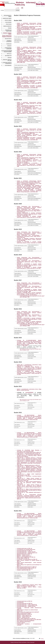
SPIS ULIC (9, 54)
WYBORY (9, 46)
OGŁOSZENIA (8, 22)
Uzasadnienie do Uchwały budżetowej (26, 550)
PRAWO (10, 28)
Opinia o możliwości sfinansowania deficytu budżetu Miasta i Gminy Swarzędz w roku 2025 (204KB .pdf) (29, 78)
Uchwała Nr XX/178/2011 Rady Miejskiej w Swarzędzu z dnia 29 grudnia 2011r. (29, 451)
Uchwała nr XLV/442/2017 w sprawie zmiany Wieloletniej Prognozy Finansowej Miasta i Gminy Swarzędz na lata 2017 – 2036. (29, 265)
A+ (18, 8)
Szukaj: (2, 10)
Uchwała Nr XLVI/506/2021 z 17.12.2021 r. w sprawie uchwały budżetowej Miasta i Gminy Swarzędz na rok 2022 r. (29, 161)
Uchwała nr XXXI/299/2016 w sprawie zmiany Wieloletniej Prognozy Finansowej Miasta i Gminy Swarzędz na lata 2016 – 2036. (29, 291)
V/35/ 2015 (24, 346)
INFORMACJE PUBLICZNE (8, 31)
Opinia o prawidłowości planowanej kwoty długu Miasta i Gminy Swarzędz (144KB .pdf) (29, 81)
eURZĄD (10, 58)
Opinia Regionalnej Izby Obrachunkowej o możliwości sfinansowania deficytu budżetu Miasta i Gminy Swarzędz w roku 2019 (29, 233)
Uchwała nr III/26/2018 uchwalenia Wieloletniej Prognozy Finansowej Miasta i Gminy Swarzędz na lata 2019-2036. (29, 240)
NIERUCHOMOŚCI (7, 26)
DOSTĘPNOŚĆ (8, 66)
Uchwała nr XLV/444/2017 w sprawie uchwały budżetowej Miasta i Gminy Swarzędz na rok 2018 (29, 268)
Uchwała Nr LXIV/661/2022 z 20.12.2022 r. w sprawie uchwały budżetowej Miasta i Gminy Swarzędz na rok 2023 (29, 135)
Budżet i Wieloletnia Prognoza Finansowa (7, 36)
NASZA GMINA (8, 20)
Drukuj (41, 639)
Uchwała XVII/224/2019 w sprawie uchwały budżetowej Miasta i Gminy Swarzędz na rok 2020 (29, 217)
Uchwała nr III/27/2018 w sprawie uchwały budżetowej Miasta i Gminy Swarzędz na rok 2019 (29, 242)
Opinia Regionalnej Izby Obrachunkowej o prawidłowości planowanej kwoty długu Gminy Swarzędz (29, 287)
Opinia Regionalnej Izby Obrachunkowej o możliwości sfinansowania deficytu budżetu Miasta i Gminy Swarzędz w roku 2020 (29, 208)
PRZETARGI (9, 24)
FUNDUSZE (9, 44)
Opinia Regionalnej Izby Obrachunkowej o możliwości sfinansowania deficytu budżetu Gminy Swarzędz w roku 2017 (29, 284)
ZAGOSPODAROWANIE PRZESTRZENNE (7, 51)
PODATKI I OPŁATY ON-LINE (7, 60)
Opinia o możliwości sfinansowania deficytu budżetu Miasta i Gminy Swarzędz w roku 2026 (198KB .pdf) (29, 48)
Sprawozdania (8, 39)
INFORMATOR (8, 56)
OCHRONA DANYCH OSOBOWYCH (7, 63)
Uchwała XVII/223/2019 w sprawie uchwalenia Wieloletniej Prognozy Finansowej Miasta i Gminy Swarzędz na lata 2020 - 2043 (29, 214)
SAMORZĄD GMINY (7, 18)
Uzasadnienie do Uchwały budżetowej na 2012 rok (29, 452)
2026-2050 (35, 34)
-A (16, 8)
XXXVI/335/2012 (29, 392)
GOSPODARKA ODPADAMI (8, 48)
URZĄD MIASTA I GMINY (8, 16)
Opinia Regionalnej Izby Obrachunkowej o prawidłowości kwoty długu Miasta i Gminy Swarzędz (29, 316)
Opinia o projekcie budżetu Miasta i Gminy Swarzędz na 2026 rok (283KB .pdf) (29, 51)
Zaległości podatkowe (9, 41)
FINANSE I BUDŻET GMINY (7, 34)
